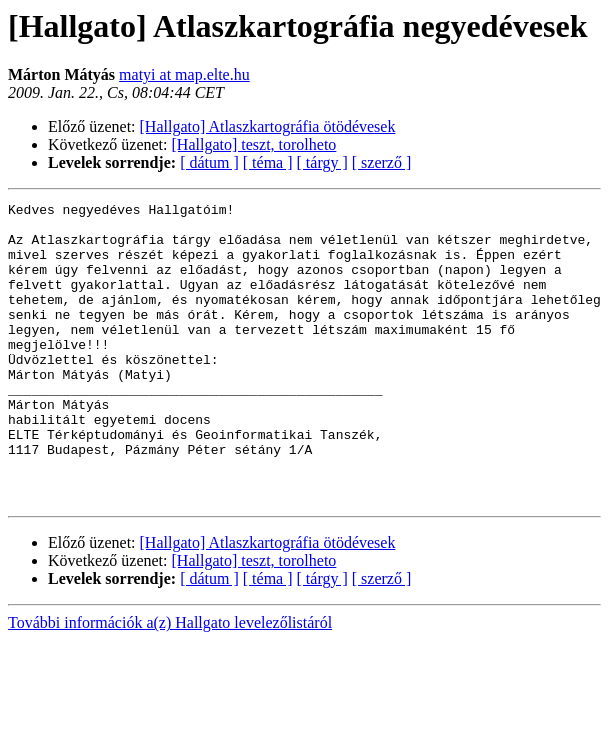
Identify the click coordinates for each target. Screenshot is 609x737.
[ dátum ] (209, 162)
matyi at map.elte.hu (184, 74)
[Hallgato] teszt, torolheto (254, 144)
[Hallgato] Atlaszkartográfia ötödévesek (268, 126)
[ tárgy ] (322, 162)
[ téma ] (268, 162)
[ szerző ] (382, 162)
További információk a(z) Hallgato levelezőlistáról (170, 682)
